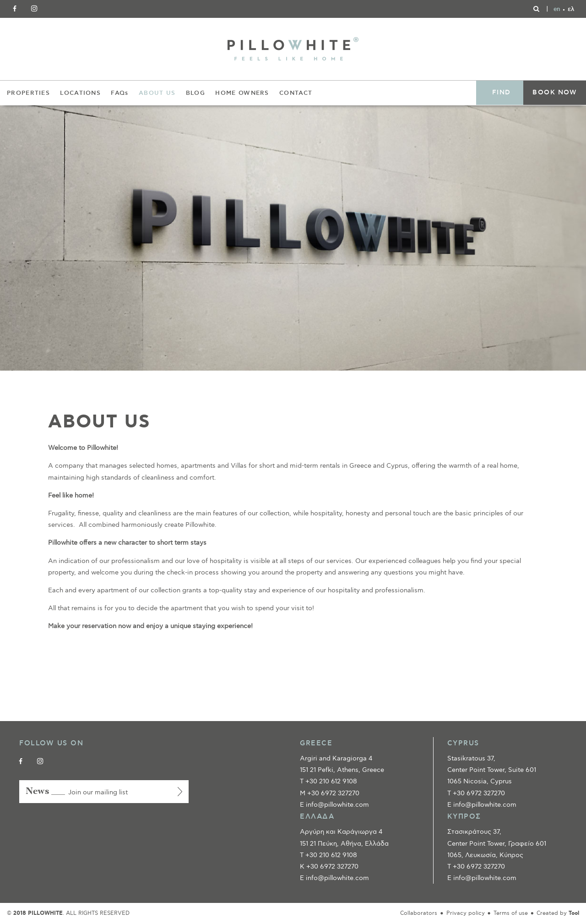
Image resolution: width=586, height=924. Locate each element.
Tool (574, 913)
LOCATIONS (80, 93)
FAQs (119, 93)
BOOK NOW (555, 93)
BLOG (195, 93)
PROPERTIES (28, 93)
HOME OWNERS (242, 93)
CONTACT (296, 93)
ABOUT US (157, 93)
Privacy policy (466, 913)
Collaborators (419, 913)
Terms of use (511, 913)
